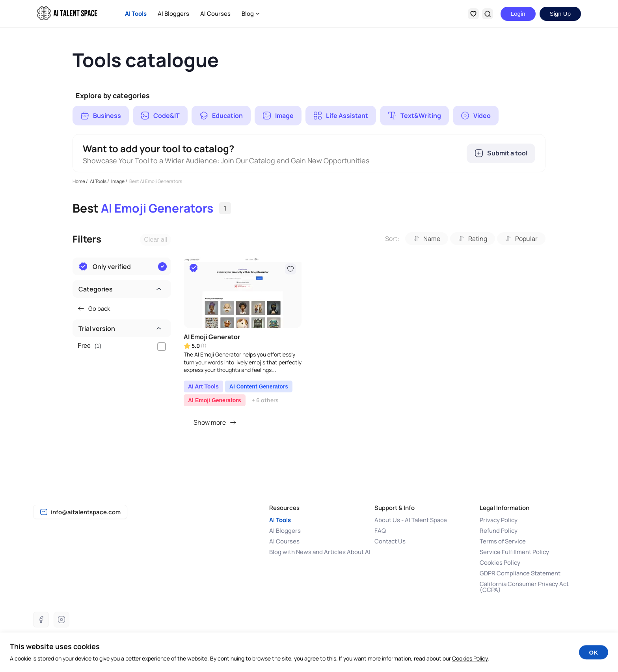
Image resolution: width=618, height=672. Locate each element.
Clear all (155, 240)
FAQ (380, 531)
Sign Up (560, 14)
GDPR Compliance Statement (520, 573)
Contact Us (390, 541)
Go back (94, 309)
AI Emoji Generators (215, 400)
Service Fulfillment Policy (514, 552)
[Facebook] (41, 620)
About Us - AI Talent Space (411, 520)
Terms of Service (503, 541)
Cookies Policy (500, 563)
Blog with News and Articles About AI (320, 552)
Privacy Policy (499, 520)
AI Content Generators (259, 386)
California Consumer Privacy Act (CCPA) (524, 587)
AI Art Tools (203, 386)
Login (518, 14)
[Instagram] (61, 620)
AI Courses (215, 14)
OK (594, 658)
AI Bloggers (173, 14)
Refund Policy (499, 531)
